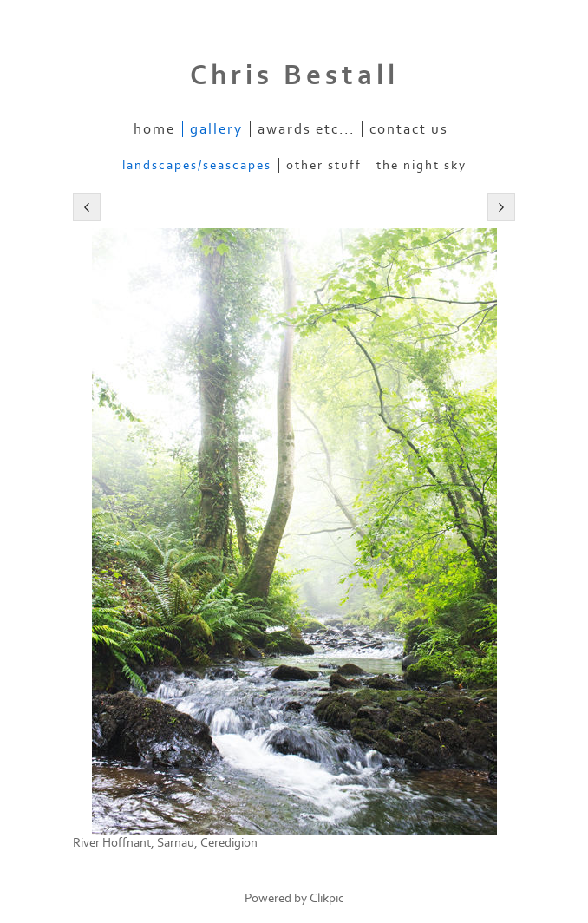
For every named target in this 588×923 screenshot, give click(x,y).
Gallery (216, 129)
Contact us (409, 129)
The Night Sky (421, 165)
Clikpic (327, 898)
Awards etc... (306, 129)
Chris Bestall (294, 75)
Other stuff (324, 165)
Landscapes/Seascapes (197, 165)
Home (154, 129)
